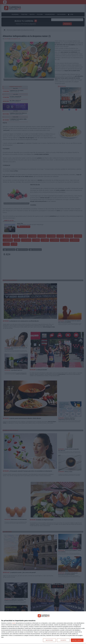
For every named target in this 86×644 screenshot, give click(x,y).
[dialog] (43, 628)
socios (14, 623)
